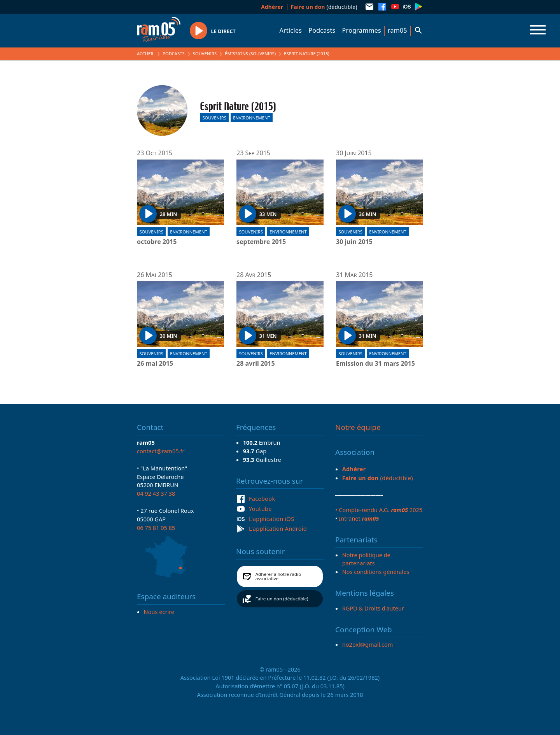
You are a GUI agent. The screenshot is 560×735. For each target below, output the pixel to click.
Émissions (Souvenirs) (250, 54)
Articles (291, 30)
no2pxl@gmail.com (368, 644)
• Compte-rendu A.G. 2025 (379, 510)
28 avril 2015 (256, 364)
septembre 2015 (261, 242)
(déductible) (324, 7)
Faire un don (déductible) (282, 599)
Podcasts (322, 30)
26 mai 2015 (155, 364)
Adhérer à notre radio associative (278, 576)
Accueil (146, 54)
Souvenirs (205, 54)
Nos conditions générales (376, 572)
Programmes (362, 30)
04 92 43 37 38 (156, 493)
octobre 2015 (157, 242)
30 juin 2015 (354, 242)
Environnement (251, 118)
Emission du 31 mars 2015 (375, 364)
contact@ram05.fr (161, 451)
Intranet (359, 518)
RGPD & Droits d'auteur (373, 608)
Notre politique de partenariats (366, 559)
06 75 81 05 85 (156, 528)
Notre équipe (358, 427)
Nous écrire (159, 612)
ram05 (397, 30)
